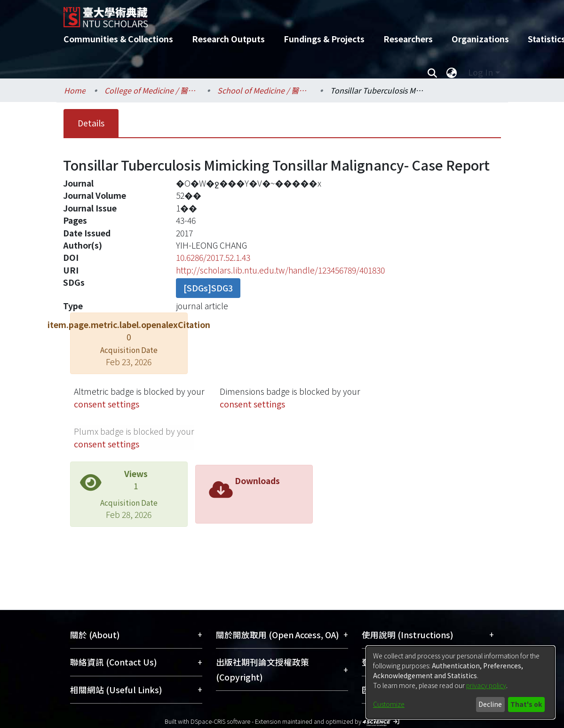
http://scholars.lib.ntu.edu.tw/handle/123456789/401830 (280, 270)
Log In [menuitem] (481, 72)
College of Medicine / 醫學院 (151, 90)
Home (75, 90)
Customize (389, 704)
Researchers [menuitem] (408, 39)
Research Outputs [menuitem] (228, 39)
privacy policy (486, 685)
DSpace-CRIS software (220, 721)
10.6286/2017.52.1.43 (213, 257)
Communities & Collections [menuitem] (118, 39)
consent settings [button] (107, 404)
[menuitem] (452, 72)
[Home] (274, 14)
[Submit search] (433, 72)
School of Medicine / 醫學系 (264, 90)
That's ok (526, 704)
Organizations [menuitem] (480, 39)
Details (91, 123)
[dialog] (461, 682)
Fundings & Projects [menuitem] (324, 39)
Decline (490, 704)
